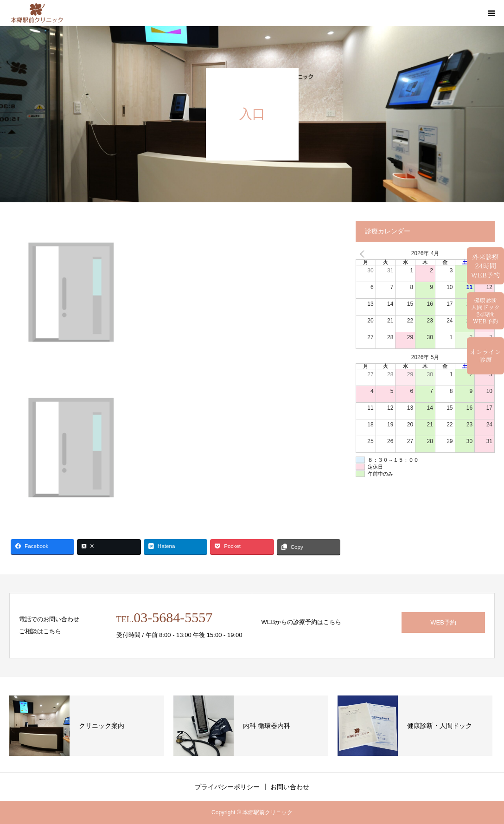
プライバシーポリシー (227, 787)
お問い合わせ (290, 787)
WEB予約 (443, 622)
